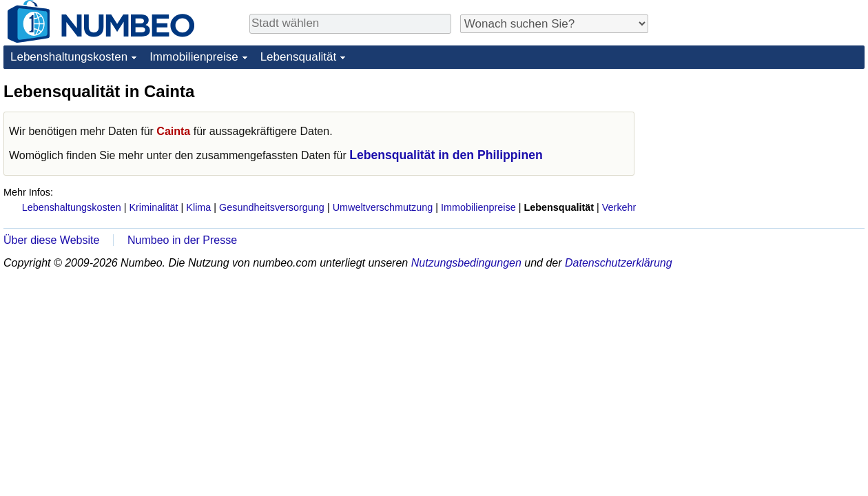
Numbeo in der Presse (182, 240)
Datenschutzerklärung (619, 263)
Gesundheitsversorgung (272, 207)
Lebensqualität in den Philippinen (446, 155)
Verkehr (619, 207)
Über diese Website (51, 240)
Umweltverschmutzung (383, 207)
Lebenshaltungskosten (69, 57)
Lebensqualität (299, 57)
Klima (198, 207)
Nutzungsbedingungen (466, 263)
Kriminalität (153, 207)
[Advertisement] (761, 167)
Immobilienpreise (194, 57)
